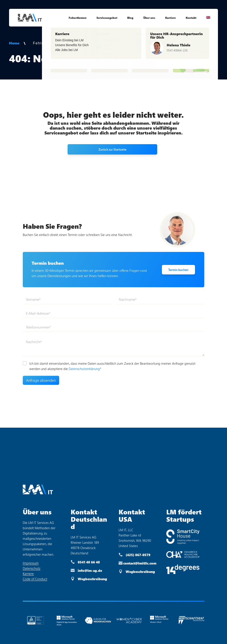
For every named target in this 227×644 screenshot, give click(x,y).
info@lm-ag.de (90, 570)
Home (14, 43)
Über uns (149, 18)
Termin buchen (178, 270)
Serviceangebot (107, 18)
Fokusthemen (78, 18)
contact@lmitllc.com (140, 563)
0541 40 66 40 (89, 562)
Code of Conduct (35, 579)
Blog (130, 18)
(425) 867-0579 (138, 555)
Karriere (170, 18)
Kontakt (191, 18)
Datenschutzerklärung (84, 369)
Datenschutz (32, 568)
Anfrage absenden (41, 380)
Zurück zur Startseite (112, 149)
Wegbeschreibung (92, 579)
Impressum (31, 563)
